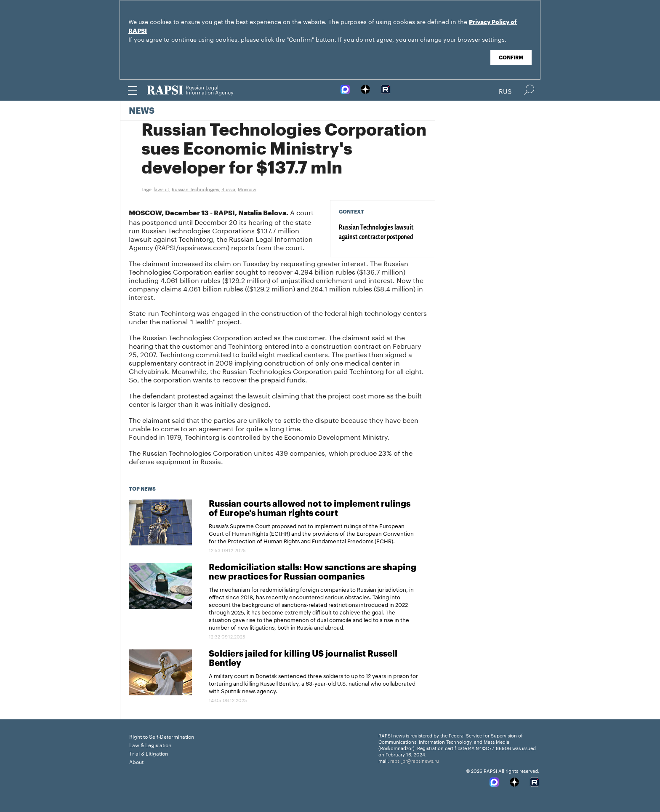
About (136, 761)
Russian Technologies (195, 189)
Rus (505, 91)
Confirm (511, 58)
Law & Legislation (150, 744)
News (142, 111)
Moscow (247, 189)
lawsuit (161, 189)
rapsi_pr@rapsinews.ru (415, 760)
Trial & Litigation (149, 753)
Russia (228, 189)
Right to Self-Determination (162, 736)
